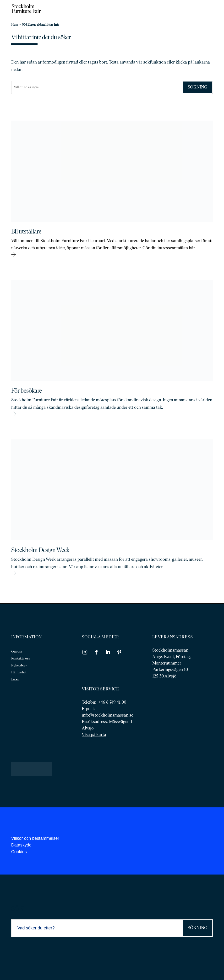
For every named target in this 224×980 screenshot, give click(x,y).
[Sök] (97, 87)
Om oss (17, 652)
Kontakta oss (21, 659)
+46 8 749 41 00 (112, 703)
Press (15, 680)
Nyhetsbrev (19, 666)
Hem (15, 25)
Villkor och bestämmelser (35, 838)
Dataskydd (21, 845)
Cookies (19, 852)
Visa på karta (94, 735)
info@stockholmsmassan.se (107, 715)
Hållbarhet (19, 673)
